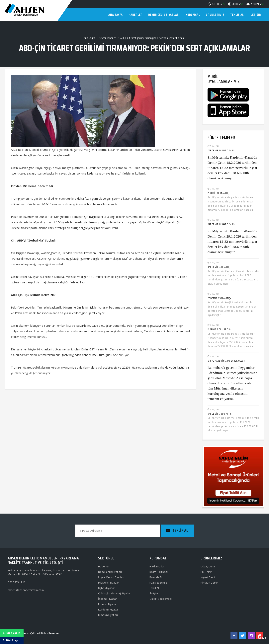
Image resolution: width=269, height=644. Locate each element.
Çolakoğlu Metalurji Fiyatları (115, 593)
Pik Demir (206, 572)
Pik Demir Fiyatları (109, 583)
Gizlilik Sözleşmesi (161, 599)
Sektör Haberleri (108, 38)
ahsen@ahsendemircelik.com (26, 590)
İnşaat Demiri (209, 577)
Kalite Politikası (159, 572)
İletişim (154, 593)
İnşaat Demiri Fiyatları (111, 577)
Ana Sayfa (89, 38)
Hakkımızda (157, 566)
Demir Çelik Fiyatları (110, 572)
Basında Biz (157, 577)
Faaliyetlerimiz (158, 583)
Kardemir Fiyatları (109, 609)
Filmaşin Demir (209, 583)
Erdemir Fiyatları (108, 604)
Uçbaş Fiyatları (107, 588)
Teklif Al (154, 588)
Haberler (104, 566)
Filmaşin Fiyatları (108, 615)
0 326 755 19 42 (17, 582)
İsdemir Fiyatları (108, 599)
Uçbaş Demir (208, 566)
